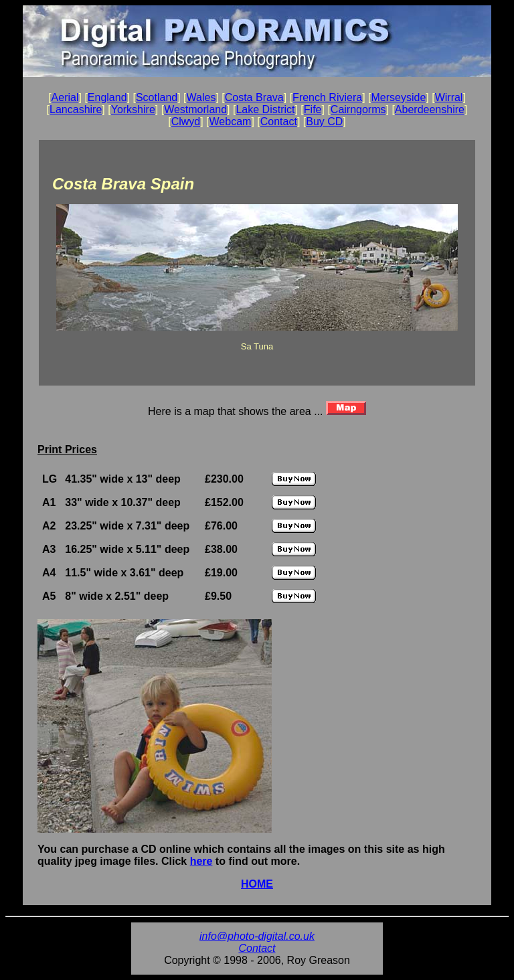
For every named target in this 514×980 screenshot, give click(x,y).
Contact (279, 121)
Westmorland (195, 109)
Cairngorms (358, 109)
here (201, 861)
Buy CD (324, 121)
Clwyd (186, 121)
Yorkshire (133, 109)
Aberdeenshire (430, 109)
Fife (313, 109)
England (107, 97)
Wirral (449, 97)
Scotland (157, 97)
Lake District (265, 109)
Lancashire (76, 109)
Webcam (231, 121)
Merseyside (398, 97)
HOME (257, 884)
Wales (201, 97)
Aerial (65, 97)
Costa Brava (254, 97)
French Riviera (327, 97)
